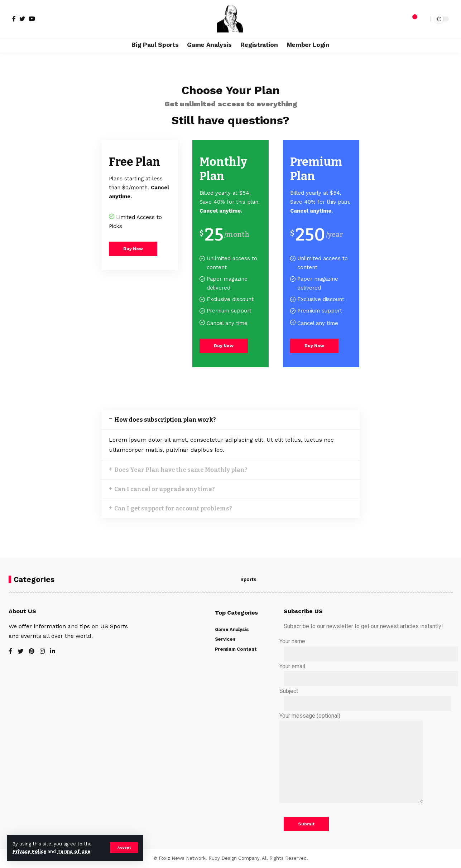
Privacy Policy (29, 851)
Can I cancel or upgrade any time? (165, 489)
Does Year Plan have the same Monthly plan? (181, 470)
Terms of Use (74, 851)
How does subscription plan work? (165, 420)
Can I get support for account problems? (173, 508)
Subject (363, 699)
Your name (367, 649)
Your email (367, 675)
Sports (248, 580)
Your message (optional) (351, 762)
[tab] (231, 420)
